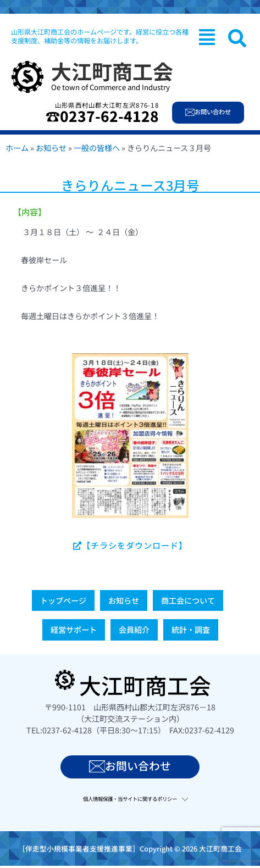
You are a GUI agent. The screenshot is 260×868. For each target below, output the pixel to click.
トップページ (63, 600)
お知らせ (51, 148)
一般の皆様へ (97, 148)
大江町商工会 (112, 71)
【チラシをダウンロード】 (130, 545)
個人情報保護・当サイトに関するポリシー (130, 799)
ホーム (17, 148)
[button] (207, 37)
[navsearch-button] (237, 38)
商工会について (188, 600)
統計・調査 (191, 630)
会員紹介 (134, 630)
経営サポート (74, 630)
